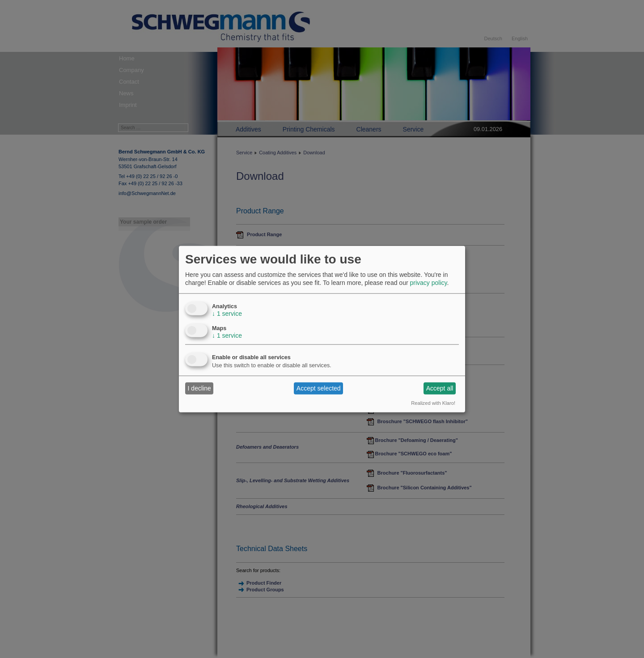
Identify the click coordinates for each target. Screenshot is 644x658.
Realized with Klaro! (433, 403)
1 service (227, 313)
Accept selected (319, 388)
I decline (199, 388)
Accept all (440, 388)
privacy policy (428, 283)
